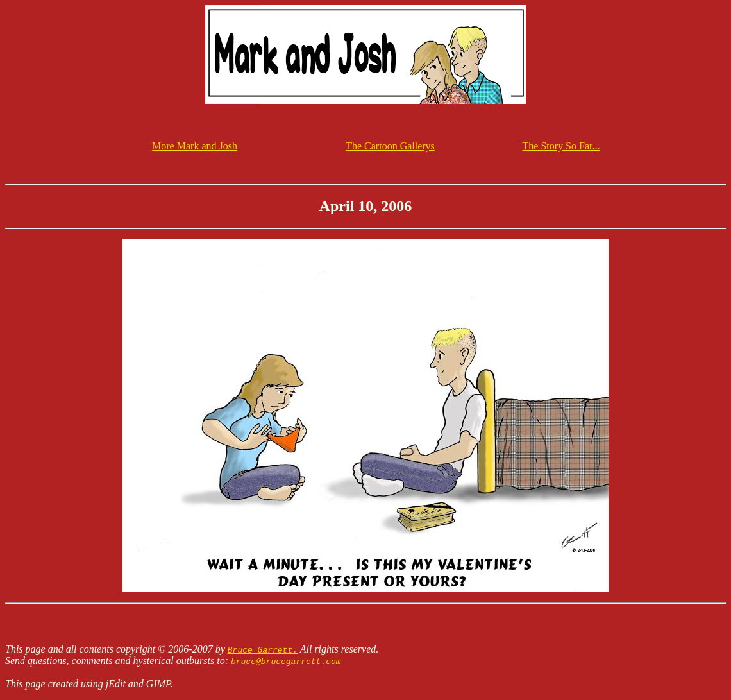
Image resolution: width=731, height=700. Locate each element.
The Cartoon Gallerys (390, 146)
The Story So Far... (561, 146)
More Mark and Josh (195, 146)
